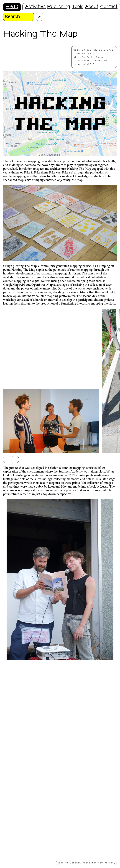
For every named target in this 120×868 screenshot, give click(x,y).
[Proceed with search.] (40, 17)
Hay (64, 487)
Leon (51, 487)
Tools (77, 7)
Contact (109, 7)
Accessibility (93, 863)
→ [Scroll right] (15, 459)
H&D (12, 7)
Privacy (110, 863)
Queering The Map (24, 266)
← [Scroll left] (7, 459)
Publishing (59, 7)
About (92, 7)
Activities (35, 7)
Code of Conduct (69, 863)
